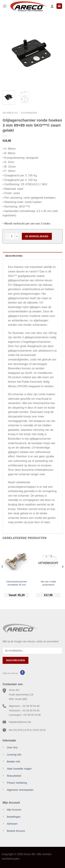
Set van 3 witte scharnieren (48, 583)
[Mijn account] (52, 6)
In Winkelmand (37, 236)
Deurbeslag (10, 113)
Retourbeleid (14, 776)
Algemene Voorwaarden (20, 790)
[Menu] (5, 6)
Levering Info (14, 755)
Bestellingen (14, 817)
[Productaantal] (12, 236)
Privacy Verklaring (17, 783)
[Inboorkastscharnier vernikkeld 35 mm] (17, 561)
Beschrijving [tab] (14, 256)
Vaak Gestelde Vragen (19, 769)
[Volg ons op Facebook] (22, 672)
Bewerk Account (16, 831)
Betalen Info (14, 762)
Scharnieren (29, 113)
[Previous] (2, 574)
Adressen (12, 824)
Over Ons (12, 747)
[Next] (63, 574)
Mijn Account (14, 810)
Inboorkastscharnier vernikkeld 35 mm (17, 583)
